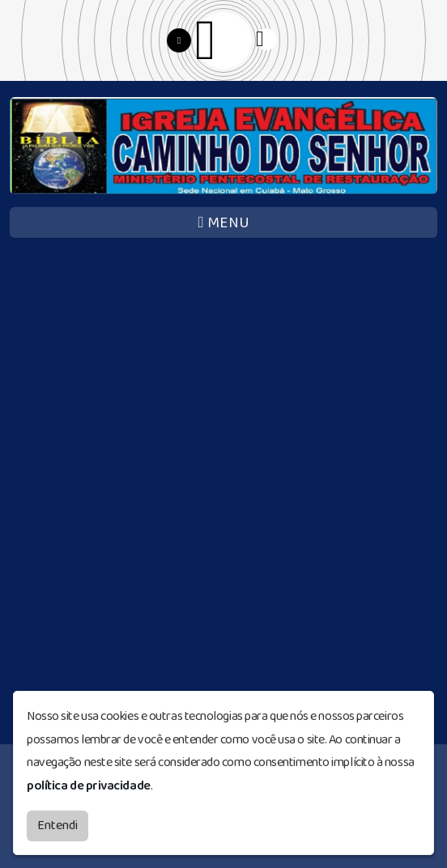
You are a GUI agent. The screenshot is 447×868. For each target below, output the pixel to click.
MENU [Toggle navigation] (223, 223)
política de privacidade (89, 785)
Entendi (57, 825)
